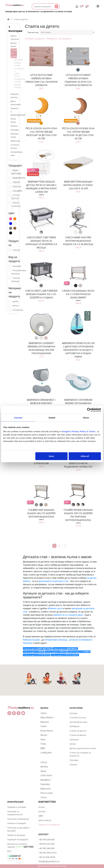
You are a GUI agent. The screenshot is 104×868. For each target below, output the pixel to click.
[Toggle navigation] (98, 7)
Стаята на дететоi (78, 731)
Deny (52, 456)
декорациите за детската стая (54, 581)
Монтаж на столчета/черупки (20, 845)
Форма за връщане (16, 835)
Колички (73, 713)
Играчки (14, 126)
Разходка (15, 130)
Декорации (17, 60)
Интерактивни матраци (17, 80)
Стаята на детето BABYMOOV (65, 648)
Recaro (44, 735)
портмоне (74, 739)
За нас (42, 807)
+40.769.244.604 (46, 840)
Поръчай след (33, 32)
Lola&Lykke (46, 753)
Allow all (85, 456)
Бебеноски (15, 141)
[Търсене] (42, 6)
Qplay (43, 771)
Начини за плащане (17, 823)
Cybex (44, 713)
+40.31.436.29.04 (47, 857)
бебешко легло (55, 608)
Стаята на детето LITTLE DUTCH (37, 655)
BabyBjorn (45, 780)
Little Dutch (46, 775)
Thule (43, 744)
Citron (44, 797)
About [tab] (86, 418)
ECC (9, 851)
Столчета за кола (78, 717)
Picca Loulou (47, 793)
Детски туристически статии (83, 748)
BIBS (43, 748)
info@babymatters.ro (49, 861)
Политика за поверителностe (15, 813)
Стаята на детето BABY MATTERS (37, 648)
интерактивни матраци (56, 640)
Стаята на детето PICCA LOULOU (65, 655)
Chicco (44, 762)
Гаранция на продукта (18, 839)
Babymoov (46, 789)
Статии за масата (78, 735)
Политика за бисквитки (18, 819)
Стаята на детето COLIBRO (79, 652)
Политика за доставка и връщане (18, 829)
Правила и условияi (17, 807)
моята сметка (45, 820)
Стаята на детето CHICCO (56, 652)
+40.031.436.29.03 (47, 853)
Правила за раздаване (49, 825)
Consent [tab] (18, 418)
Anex (43, 739)
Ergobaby (45, 784)
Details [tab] (52, 418)
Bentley (44, 767)
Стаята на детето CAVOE (34, 652)
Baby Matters (47, 717)
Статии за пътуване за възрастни (80, 754)
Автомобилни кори (78, 722)
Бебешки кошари (17, 64)
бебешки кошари (31, 640)
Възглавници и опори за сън (17, 72)
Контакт (42, 811)
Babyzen (45, 722)
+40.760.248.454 (46, 848)
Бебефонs (74, 726)
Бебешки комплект (17, 86)
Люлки (73, 744)
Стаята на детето (21, 19)
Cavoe (44, 726)
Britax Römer (47, 731)
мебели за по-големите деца (69, 615)
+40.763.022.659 (46, 844)
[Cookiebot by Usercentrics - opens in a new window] (89, 410)
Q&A (41, 816)
